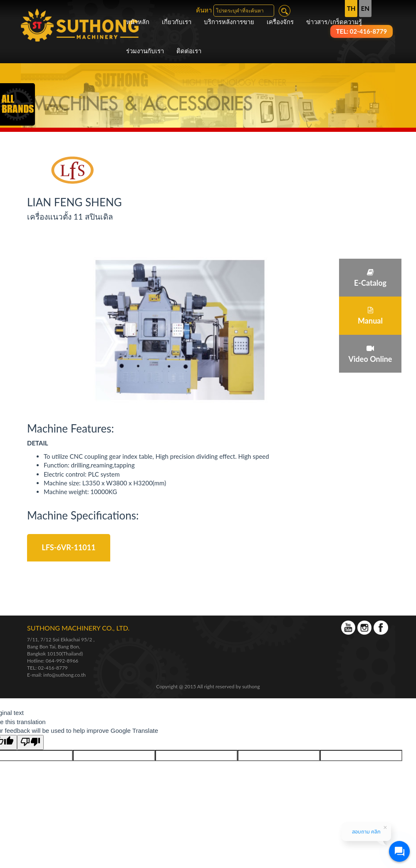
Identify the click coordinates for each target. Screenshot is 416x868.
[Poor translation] (30, 742)
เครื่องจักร (280, 22)
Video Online (370, 354)
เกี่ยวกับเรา (177, 22)
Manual (370, 316)
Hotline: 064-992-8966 (53, 661)
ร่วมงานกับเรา (145, 51)
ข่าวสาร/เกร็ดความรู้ (334, 22)
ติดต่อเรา (189, 51)
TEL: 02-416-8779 (47, 668)
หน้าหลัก (138, 22)
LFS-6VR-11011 (68, 547)
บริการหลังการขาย (229, 22)
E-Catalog (370, 278)
